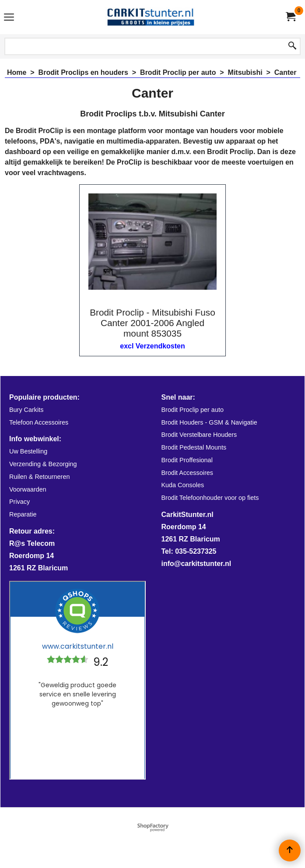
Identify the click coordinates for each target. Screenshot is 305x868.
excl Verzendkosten (152, 346)
